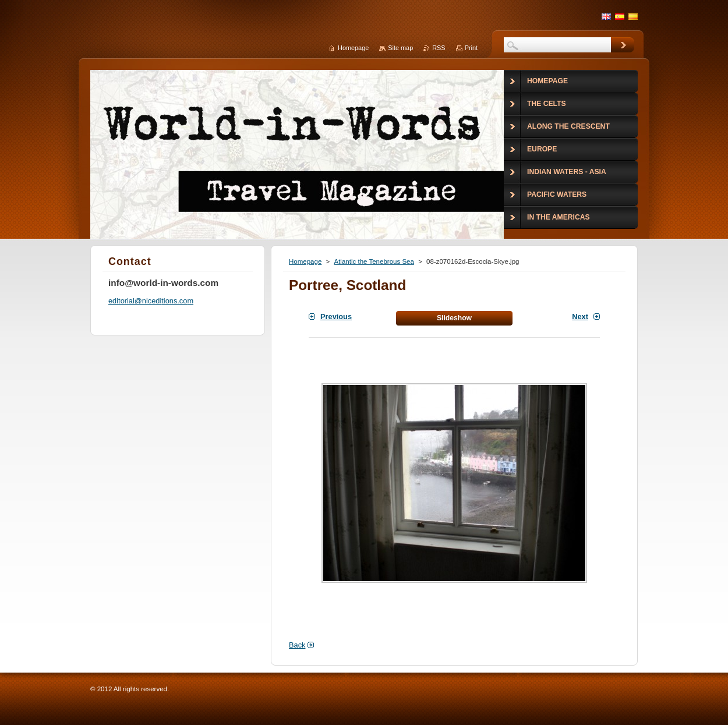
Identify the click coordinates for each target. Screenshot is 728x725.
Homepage (305, 261)
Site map (400, 48)
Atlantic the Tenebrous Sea (374, 261)
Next (580, 316)
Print (471, 48)
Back (297, 645)
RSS (439, 48)
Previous (336, 316)
